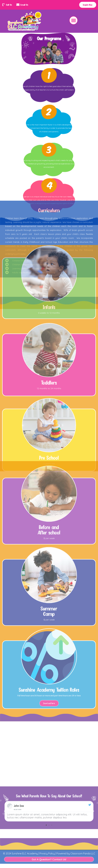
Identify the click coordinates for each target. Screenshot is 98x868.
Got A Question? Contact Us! (49, 851)
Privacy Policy (47, 845)
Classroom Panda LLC (83, 845)
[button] (73, 20)
